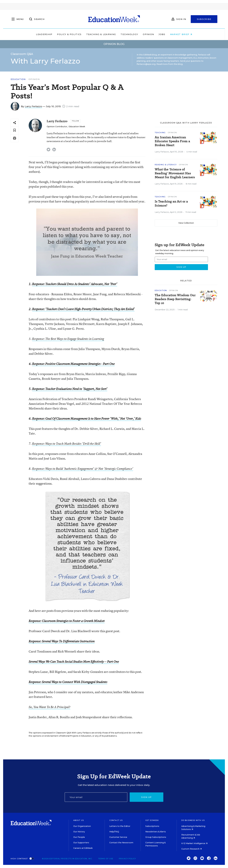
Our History (79, 832)
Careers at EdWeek (83, 848)
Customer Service (118, 837)
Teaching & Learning (101, 34)
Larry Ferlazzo (33, 106)
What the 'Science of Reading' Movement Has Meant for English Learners (175, 173)
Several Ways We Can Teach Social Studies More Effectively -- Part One (74, 662)
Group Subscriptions (156, 837)
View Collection (186, 223)
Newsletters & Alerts (156, 832)
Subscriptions (152, 826)
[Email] (96, 797)
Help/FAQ (114, 832)
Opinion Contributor (57, 127)
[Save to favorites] (15, 130)
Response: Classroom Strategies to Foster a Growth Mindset (67, 621)
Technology (129, 34)
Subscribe (204, 19)
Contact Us (116, 820)
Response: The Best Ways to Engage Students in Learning (68, 339)
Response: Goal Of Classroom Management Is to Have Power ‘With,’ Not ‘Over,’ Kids (87, 419)
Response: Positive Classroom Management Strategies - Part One (73, 364)
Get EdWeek (152, 820)
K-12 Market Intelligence (194, 843)
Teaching (160, 133)
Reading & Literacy (166, 165)
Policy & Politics (69, 34)
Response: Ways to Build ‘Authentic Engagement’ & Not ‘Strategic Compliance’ (83, 469)
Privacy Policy (127, 859)
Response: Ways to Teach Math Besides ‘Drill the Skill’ (67, 444)
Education (18, 79)
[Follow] (75, 121)
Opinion (148, 34)
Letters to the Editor (120, 826)
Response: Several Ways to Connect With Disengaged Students (68, 682)
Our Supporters (81, 843)
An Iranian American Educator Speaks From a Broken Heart (172, 141)
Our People (79, 837)
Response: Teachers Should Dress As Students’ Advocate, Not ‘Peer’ (75, 284)
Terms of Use (106, 859)
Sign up (146, 797)
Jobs (162, 34)
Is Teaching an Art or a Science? (171, 203)
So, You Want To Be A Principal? (49, 707)
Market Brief (181, 34)
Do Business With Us (193, 820)
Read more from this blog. (170, 64)
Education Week (77, 127)
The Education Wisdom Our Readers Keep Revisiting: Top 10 (175, 299)
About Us (79, 820)
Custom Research (192, 849)
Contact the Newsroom (121, 843)
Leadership (44, 34)
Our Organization (82, 826)
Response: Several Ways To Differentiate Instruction (62, 641)
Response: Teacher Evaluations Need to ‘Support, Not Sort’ (70, 389)
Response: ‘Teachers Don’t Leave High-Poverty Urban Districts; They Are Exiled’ (83, 309)
